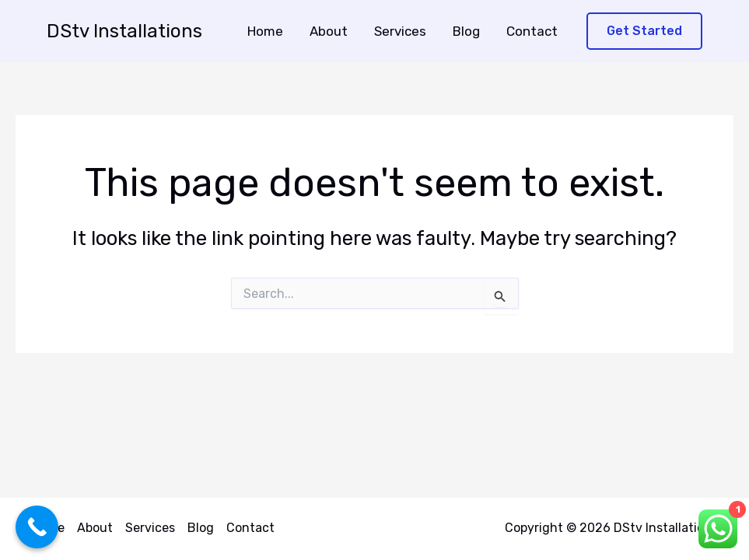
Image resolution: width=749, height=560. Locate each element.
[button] (644, 31)
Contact (532, 31)
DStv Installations (124, 31)
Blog (466, 31)
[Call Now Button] (37, 527)
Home (265, 31)
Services (400, 31)
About (329, 31)
